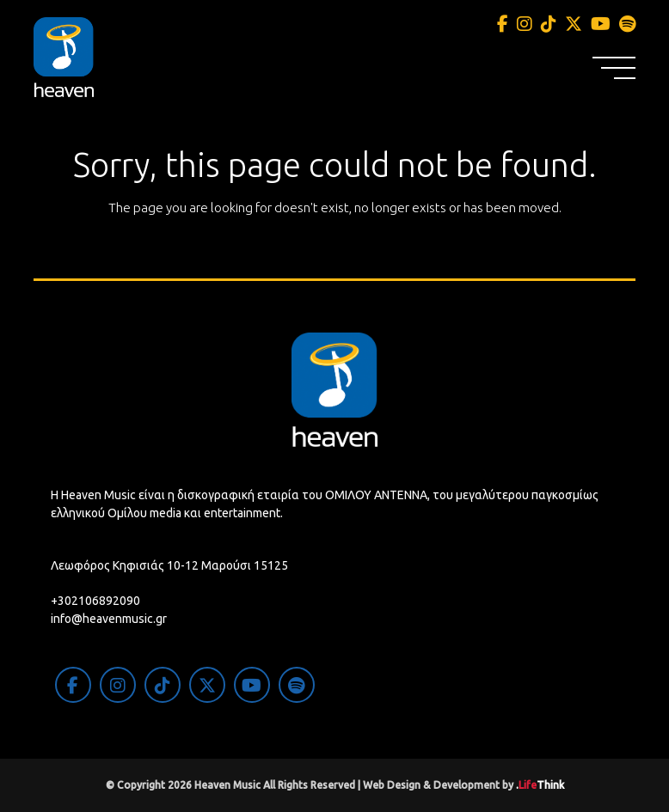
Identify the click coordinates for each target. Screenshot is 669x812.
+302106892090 (95, 601)
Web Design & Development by (463, 785)
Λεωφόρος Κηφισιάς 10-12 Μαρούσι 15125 (169, 565)
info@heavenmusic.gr (109, 619)
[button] (614, 68)
